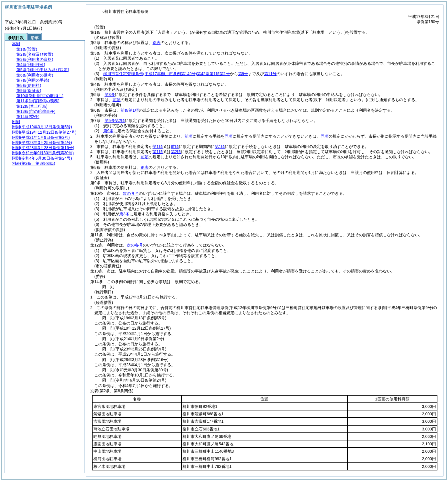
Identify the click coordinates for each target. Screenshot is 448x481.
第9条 (108, 131)
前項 (117, 100)
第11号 (270, 74)
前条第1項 (130, 110)
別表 (157, 43)
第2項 (176, 152)
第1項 (158, 147)
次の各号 (131, 193)
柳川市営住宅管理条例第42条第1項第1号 (166, 74)
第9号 (243, 74)
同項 (229, 136)
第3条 (110, 95)
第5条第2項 (115, 121)
